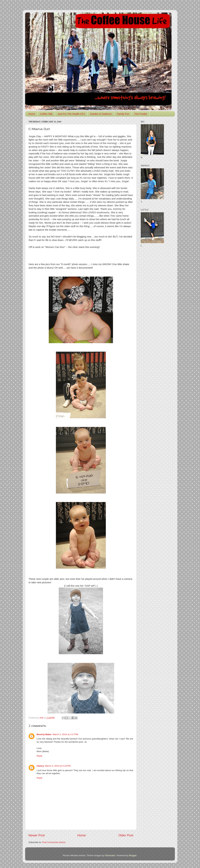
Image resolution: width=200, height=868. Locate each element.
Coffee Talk (46, 114)
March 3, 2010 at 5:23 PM (58, 766)
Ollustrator (110, 855)
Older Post (126, 835)
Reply (40, 756)
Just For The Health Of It (71, 114)
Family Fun (123, 114)
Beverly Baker (44, 734)
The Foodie (141, 114)
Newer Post (37, 835)
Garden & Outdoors (101, 114)
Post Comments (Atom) (54, 842)
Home (32, 114)
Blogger (133, 855)
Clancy (40, 766)
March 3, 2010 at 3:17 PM (65, 734)
